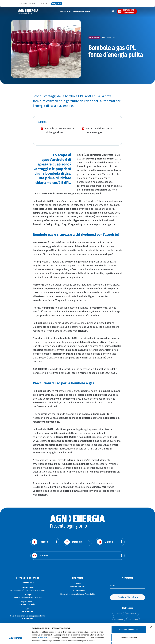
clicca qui (42, 620)
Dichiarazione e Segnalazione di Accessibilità (77, 594)
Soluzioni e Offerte (28, 4)
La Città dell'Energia (77, 590)
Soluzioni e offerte (77, 587)
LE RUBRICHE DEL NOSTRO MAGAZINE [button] (74, 11)
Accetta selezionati (129, 620)
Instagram (73, 542)
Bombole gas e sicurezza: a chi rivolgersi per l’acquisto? (59, 132)
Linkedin (105, 542)
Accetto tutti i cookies (129, 612)
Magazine (57, 4)
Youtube (40, 556)
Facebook (40, 542)
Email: (112, 586)
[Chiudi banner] (151, 610)
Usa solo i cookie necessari (129, 628)
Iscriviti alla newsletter (129, 11)
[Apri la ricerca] (113, 11)
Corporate (44, 4)
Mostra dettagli (127, 639)
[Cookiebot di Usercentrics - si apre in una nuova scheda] (16, 639)
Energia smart (94, 38)
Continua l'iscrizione (128, 597)
